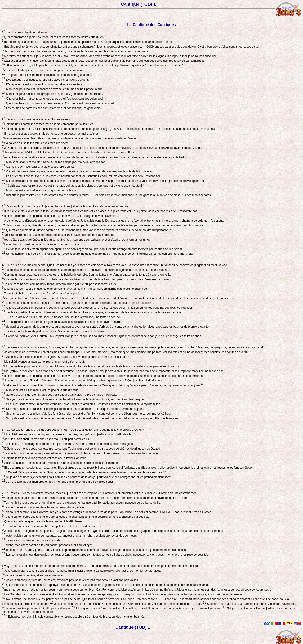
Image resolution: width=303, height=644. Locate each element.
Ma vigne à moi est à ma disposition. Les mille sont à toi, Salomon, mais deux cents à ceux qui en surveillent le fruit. (151, 609)
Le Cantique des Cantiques (151, 25)
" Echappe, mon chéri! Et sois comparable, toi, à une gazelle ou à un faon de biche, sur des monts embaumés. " (76, 617)
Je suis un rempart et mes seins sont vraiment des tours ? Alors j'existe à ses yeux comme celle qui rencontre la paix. (130, 604)
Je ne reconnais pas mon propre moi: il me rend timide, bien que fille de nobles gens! (59, 482)
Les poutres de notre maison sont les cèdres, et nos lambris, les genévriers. (53, 108)
